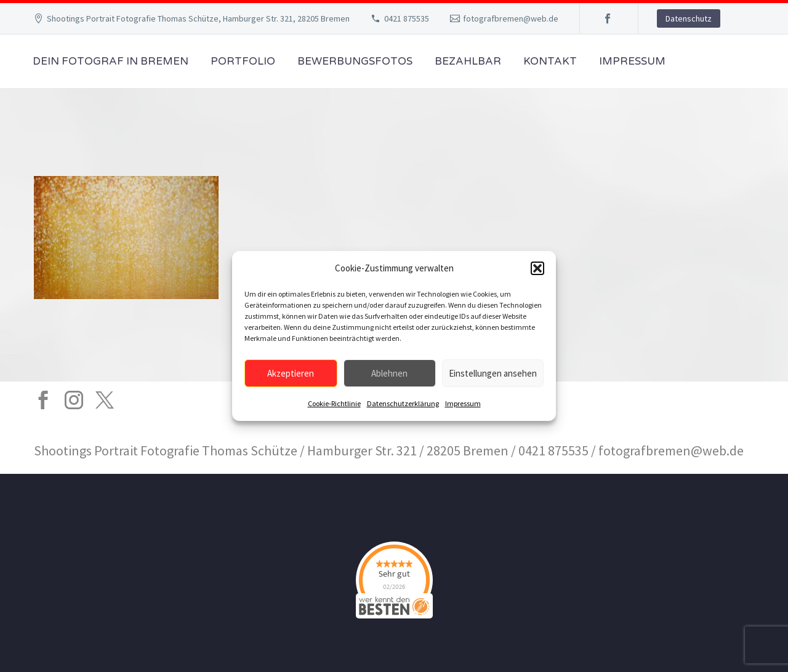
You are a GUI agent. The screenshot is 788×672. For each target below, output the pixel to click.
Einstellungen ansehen (493, 373)
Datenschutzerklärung (403, 403)
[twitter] (105, 400)
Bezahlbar (468, 61)
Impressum (463, 403)
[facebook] (43, 400)
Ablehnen (389, 373)
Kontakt (550, 61)
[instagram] (74, 400)
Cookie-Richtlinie (334, 403)
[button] (537, 268)
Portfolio (243, 61)
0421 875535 (407, 18)
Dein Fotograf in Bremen (111, 61)
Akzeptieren (291, 373)
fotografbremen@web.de (511, 18)
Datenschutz (689, 18)
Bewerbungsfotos (355, 61)
